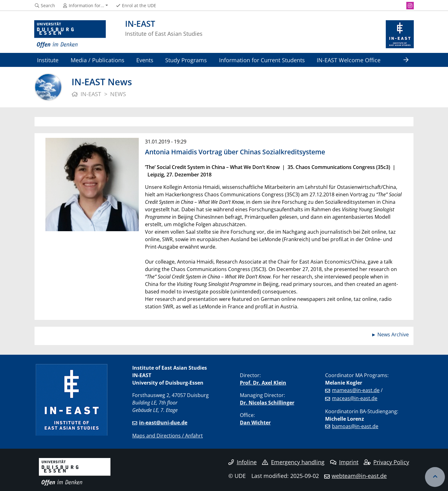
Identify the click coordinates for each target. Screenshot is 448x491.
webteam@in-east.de (359, 476)
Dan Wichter (255, 423)
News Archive (393, 334)
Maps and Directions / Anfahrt (168, 436)
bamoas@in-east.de (355, 426)
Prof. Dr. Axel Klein (263, 383)
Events (145, 60)
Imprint (344, 462)
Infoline (243, 462)
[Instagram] (410, 6)
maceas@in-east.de (355, 398)
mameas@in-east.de (356, 390)
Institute (48, 60)
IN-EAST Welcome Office (349, 60)
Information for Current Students (262, 60)
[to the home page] (70, 34)
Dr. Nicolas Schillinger (267, 403)
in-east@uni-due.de (163, 423)
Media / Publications (98, 60)
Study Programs (186, 60)
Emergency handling (293, 462)
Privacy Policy (386, 462)
